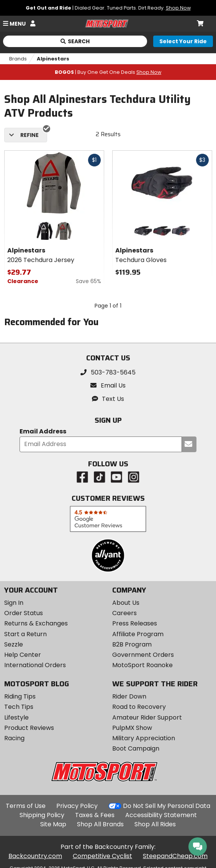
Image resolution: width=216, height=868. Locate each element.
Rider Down (129, 696)
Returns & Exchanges (36, 623)
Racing (14, 738)
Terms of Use (26, 806)
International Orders (35, 665)
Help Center (23, 655)
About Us (126, 603)
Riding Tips (20, 696)
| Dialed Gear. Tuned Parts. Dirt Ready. (108, 8)
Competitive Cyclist (102, 856)
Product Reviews (29, 728)
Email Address (43, 432)
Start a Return (25, 634)
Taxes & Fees (95, 815)
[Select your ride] (183, 41)
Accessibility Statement (161, 815)
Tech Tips (19, 707)
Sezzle (14, 644)
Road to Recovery (139, 707)
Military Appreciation (144, 738)
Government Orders (143, 655)
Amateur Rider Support (147, 717)
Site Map (53, 824)
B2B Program (132, 644)
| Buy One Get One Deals (108, 72)
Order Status (24, 613)
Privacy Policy (77, 806)
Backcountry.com (35, 856)
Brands (18, 59)
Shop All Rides (155, 824)
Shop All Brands (100, 824)
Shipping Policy (42, 815)
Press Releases (135, 623)
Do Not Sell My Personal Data (167, 806)
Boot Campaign (136, 748)
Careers (124, 613)
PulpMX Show (132, 728)
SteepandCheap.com (175, 856)
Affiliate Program (138, 634)
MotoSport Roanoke (142, 665)
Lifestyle (16, 717)
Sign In (14, 603)
